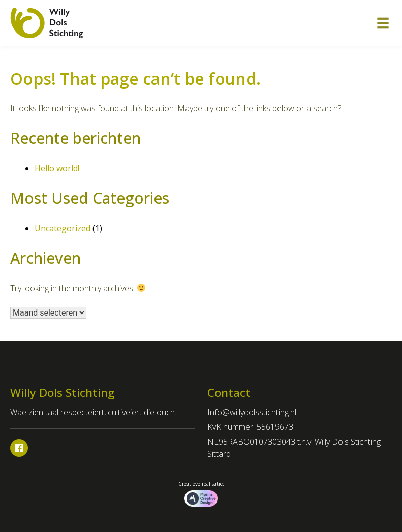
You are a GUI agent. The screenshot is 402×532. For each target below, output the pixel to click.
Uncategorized (63, 228)
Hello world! (57, 168)
